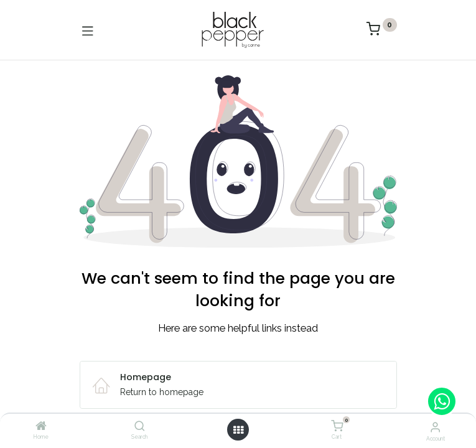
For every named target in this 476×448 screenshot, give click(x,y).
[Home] (41, 427)
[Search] (140, 427)
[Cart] (337, 426)
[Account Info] (435, 427)
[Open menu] (238, 430)
